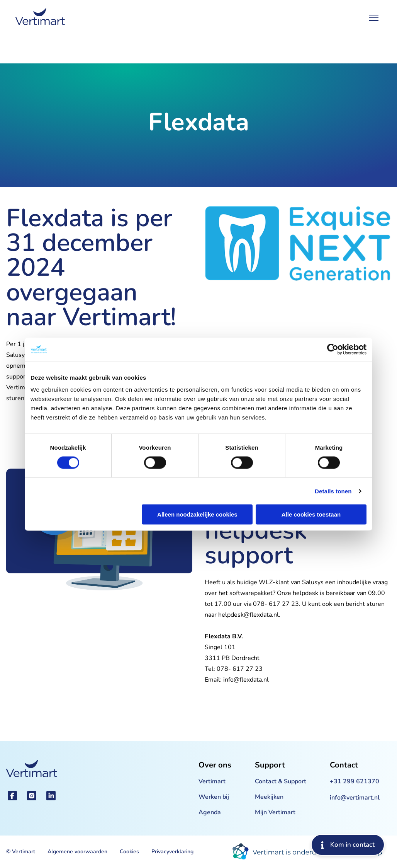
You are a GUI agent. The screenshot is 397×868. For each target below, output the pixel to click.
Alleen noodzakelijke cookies (197, 514)
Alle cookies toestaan (311, 514)
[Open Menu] (374, 18)
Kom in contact (348, 845)
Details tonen (333, 491)
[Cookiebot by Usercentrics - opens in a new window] (333, 349)
